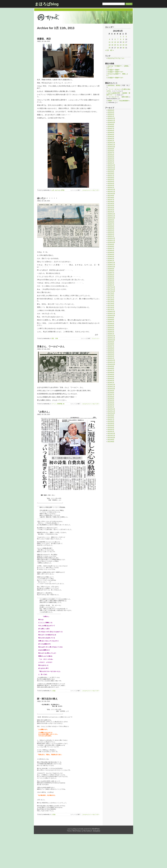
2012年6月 (111, 421)
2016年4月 (111, 328)
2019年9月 (111, 244)
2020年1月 (111, 236)
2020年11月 (111, 216)
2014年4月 (111, 377)
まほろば (57, 190)
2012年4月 (111, 425)
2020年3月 (111, 232)
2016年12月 (111, 311)
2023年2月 (111, 161)
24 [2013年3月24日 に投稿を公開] (126, 45)
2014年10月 (111, 364)
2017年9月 (111, 293)
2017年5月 (111, 301)
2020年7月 (111, 224)
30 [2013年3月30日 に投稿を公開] (123, 48)
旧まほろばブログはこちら (116, 58)
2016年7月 (111, 322)
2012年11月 (111, 411)
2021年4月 (111, 206)
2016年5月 (111, 326)
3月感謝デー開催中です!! (115, 72)
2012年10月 (111, 413)
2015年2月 (111, 356)
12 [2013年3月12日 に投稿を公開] (112, 42)
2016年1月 (111, 334)
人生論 (53, 713)
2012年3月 (111, 427)
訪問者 (62, 190)
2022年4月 (111, 181)
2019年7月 (111, 248)
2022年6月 (111, 177)
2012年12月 (111, 409)
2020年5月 (111, 228)
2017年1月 (111, 309)
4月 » (112, 50)
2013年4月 (111, 401)
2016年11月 (111, 313)
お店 (53, 190)
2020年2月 (111, 234)
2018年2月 (111, 283)
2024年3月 (111, 137)
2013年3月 (111, 403)
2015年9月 (111, 342)
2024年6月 (111, 130)
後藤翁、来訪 (44, 39)
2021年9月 (111, 196)
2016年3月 (111, 330)
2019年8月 (111, 246)
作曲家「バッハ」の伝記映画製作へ (119, 101)
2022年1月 (111, 187)
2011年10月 (111, 437)
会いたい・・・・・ (47, 198)
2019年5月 (111, 252)
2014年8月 (111, 368)
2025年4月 (111, 110)
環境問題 (60, 404)
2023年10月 (111, 147)
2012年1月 (111, 431)
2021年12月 (111, 189)
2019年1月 (111, 261)
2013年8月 (111, 393)
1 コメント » (96, 338)
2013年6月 (111, 397)
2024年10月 (111, 122)
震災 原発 (55, 338)
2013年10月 (111, 389)
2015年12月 (111, 336)
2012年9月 (111, 415)
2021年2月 (111, 210)
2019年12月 (111, 238)
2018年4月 (111, 279)
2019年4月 (111, 255)
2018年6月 (111, 275)
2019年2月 (111, 259)
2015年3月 (111, 354)
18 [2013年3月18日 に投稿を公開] (110, 45)
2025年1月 (111, 116)
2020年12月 (111, 214)
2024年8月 (111, 126)
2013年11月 (111, 387)
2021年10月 (111, 194)
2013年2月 (111, 405)
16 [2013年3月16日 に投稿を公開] (123, 42)
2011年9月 (111, 440)
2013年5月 (111, 399)
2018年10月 (111, 267)
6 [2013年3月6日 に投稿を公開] (115, 39)
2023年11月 (111, 145)
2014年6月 (111, 372)
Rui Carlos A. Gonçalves (92, 865)
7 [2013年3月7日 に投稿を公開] (118, 39)
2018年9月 (111, 269)
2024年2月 (111, 139)
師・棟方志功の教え (47, 721)
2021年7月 (111, 200)
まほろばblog (47, 4)
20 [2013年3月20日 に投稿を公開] (115, 45)
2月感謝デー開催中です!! (115, 78)
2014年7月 (111, 370)
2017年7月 (111, 297)
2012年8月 (111, 417)
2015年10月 (111, 340)
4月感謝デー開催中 (114, 70)
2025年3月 (111, 112)
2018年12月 (111, 263)
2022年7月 (111, 175)
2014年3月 (111, 379)
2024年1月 (111, 141)
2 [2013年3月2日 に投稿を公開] (123, 37)
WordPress (96, 863)
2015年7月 (111, 346)
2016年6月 (111, 324)
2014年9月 (111, 366)
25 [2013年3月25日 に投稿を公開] (110, 48)
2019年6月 (111, 250)
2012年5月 (111, 423)
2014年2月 (111, 381)
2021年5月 (111, 204)
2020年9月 (111, 220)
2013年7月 (111, 395)
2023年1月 (111, 163)
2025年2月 (111, 114)
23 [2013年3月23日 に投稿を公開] (123, 45)
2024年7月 (111, 128)
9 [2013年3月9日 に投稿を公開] (123, 39)
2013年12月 (111, 385)
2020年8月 (111, 222)
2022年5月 (111, 179)
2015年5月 (111, 350)
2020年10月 (111, 218)
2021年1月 (111, 212)
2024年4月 (111, 135)
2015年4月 (111, 352)
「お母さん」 (44, 412)
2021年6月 (111, 202)
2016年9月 (111, 318)
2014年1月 (111, 383)
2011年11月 (111, 435)
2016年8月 (111, 320)
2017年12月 (111, 287)
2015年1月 (111, 358)
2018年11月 (111, 265)
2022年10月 (111, 169)
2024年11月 (111, 120)
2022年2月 (111, 185)
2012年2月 (111, 429)
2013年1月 (111, 407)
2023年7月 (111, 153)
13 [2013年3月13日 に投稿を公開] (115, 42)
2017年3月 (111, 305)
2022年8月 (111, 173)
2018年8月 (111, 271)
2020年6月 (111, 226)
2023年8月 (111, 151)
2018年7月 (111, 273)
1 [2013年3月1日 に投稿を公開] (121, 37)
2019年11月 (111, 240)
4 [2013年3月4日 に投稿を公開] (110, 39)
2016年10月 (111, 316)
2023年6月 (111, 155)
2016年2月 (111, 332)
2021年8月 (111, 198)
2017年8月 (111, 295)
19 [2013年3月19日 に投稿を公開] (112, 45)
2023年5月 (111, 157)
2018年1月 (111, 285)
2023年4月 (111, 159)
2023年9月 (111, 149)
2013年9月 (111, 391)
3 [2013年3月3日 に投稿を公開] (126, 37)
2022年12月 (111, 165)
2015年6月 (111, 348)
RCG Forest (77, 865)
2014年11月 (111, 362)
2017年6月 (111, 299)
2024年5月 (111, 133)
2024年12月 (111, 118)
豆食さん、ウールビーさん (51, 347)
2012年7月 (111, 419)
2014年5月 (111, 374)
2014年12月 (111, 360)
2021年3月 (111, 208)
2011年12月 (111, 433)
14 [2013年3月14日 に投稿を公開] (118, 42)
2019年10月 (111, 242)
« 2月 (107, 50)
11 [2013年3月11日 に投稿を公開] (110, 42)
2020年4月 (111, 230)
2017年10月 (111, 291)
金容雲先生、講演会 (114, 85)
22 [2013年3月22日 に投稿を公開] (121, 45)
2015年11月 (111, 338)
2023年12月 (111, 143)
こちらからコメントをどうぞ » (90, 190)
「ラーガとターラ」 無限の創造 (118, 97)
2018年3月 (111, 281)
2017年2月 (111, 307)
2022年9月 (111, 171)
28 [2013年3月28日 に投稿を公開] (118, 48)
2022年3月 (111, 183)
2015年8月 (111, 344)
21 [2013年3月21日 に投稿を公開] (118, 45)
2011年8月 (111, 442)
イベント (54, 404)
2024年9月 (111, 124)
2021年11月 (111, 191)
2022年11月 (111, 167)
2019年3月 (111, 257)
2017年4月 (111, 303)
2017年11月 (111, 289)
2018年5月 (111, 277)
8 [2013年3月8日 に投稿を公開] (121, 39)
